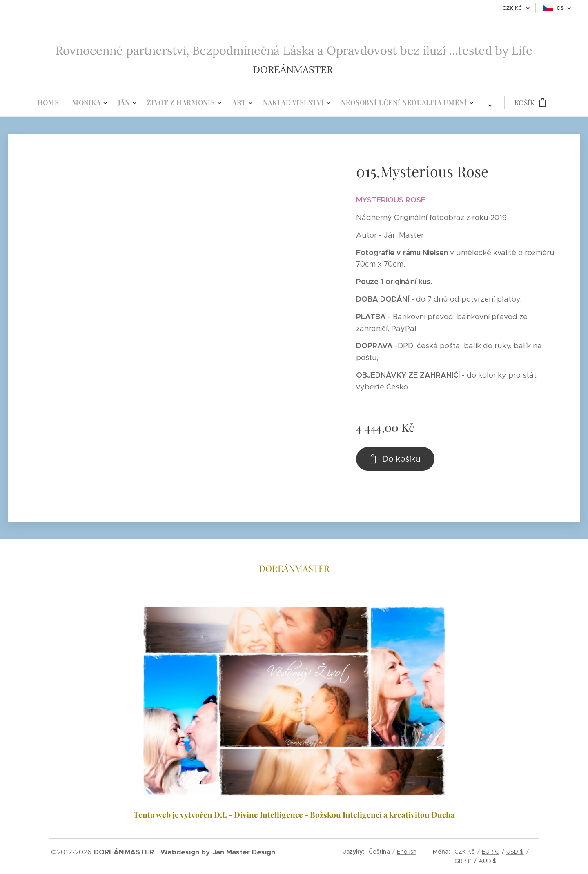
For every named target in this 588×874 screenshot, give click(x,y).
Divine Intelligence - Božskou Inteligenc (307, 814)
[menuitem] (192, 102)
